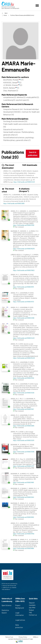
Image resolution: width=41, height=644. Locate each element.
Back (6, 13)
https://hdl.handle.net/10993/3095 (24, 452)
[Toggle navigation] (38, 5)
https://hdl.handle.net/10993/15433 (24, 358)
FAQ (31, 612)
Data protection (20, 626)
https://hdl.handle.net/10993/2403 (24, 182)
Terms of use (9, 637)
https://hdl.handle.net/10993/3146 (24, 378)
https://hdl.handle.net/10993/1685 (24, 482)
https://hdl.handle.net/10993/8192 (24, 517)
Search (5, 613)
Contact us (34, 615)
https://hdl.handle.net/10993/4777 (24, 466)
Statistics (6, 610)
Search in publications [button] (33, 154)
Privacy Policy (23, 637)
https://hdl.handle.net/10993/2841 (24, 497)
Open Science (7, 607)
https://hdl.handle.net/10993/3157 (23, 409)
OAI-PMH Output (32, 609)
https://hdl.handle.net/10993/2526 (24, 393)
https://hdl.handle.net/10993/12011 (24, 440)
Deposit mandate (33, 604)
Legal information (20, 615)
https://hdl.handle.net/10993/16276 (24, 249)
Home (5, 15)
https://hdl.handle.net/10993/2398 (24, 318)
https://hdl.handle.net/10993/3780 (24, 225)
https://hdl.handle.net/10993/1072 (24, 302)
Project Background (20, 608)
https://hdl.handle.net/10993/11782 (24, 534)
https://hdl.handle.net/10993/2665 (14, 203)
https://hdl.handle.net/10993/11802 (24, 270)
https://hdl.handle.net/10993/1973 (23, 287)
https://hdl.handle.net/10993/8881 (24, 548)
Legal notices (20, 621)
